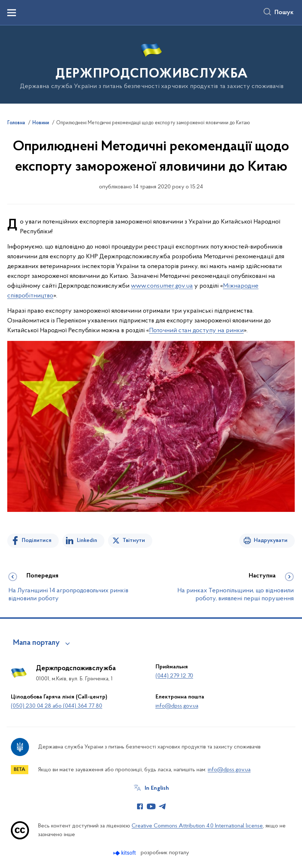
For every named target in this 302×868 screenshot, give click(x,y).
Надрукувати (271, 541)
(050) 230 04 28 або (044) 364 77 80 (57, 706)
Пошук (284, 13)
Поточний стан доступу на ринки (196, 331)
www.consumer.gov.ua (162, 286)
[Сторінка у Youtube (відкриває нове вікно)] (151, 806)
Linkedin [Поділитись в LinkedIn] (87, 541)
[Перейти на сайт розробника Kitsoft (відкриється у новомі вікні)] (125, 853)
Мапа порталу (36, 643)
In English (157, 788)
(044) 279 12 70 (174, 676)
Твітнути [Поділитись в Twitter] (134, 541)
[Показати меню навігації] (12, 13)
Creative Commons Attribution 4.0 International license (197, 826)
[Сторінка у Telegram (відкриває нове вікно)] (162, 806)
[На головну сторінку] (151, 64)
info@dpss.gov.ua (177, 706)
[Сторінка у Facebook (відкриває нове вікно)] (140, 806)
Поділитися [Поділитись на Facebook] (37, 541)
